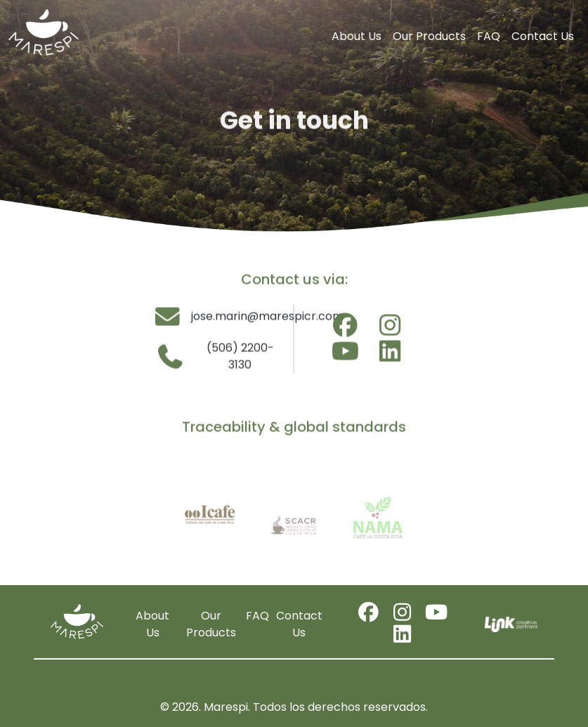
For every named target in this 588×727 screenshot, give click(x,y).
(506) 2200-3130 (215, 359)
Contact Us (543, 36)
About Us (357, 36)
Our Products (429, 36)
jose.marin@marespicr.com (220, 320)
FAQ (489, 36)
